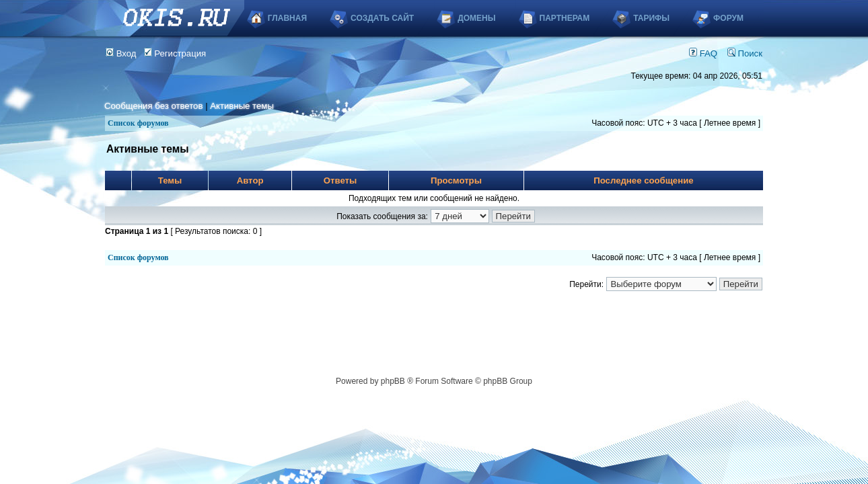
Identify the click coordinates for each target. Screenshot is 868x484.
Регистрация (175, 53)
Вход (121, 53)
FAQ (703, 53)
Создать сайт (382, 18)
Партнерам (565, 18)
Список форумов (138, 123)
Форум (728, 18)
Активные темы (242, 106)
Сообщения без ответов (153, 106)
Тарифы (651, 18)
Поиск (745, 53)
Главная (287, 18)
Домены (476, 18)
